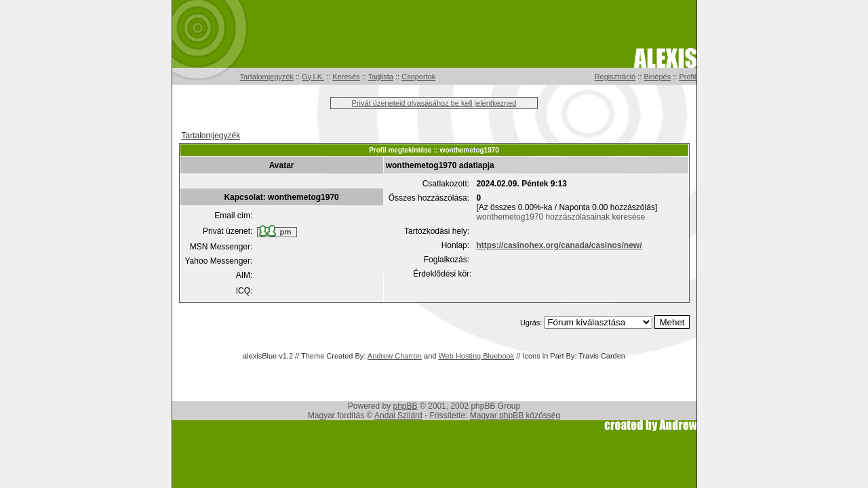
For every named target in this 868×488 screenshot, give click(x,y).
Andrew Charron (395, 356)
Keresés (346, 77)
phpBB (406, 406)
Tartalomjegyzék (267, 77)
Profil (687, 77)
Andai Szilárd (398, 415)
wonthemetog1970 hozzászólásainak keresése (560, 217)
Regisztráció (615, 77)
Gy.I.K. (313, 77)
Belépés (657, 77)
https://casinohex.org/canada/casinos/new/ (559, 245)
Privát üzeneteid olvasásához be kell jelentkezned (434, 103)
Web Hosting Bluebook (476, 356)
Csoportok (418, 77)
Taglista (381, 77)
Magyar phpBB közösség (515, 415)
